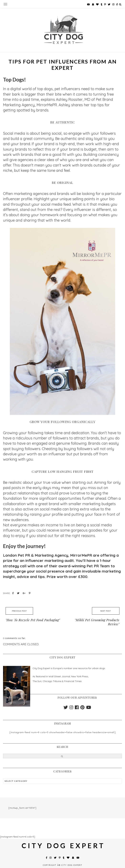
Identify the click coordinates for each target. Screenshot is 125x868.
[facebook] (77, 708)
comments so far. (15, 638)
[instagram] (71, 708)
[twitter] (66, 708)
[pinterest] (82, 708)
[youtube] (89, 708)
